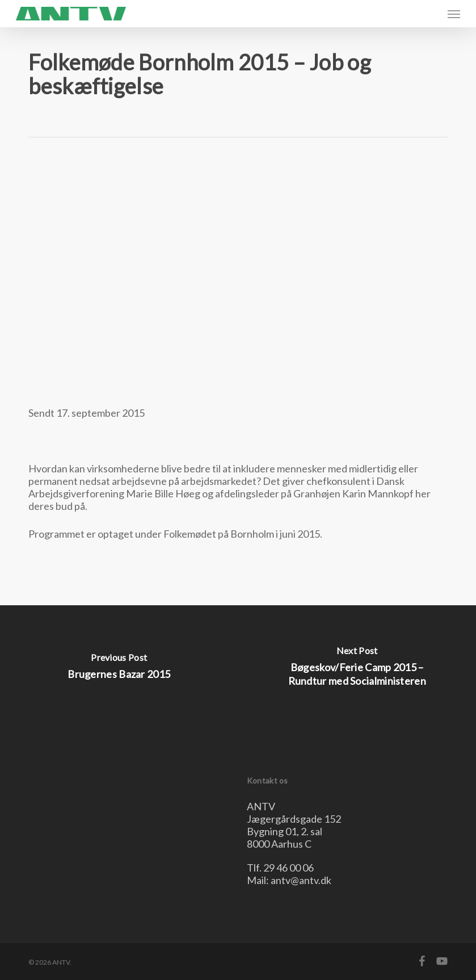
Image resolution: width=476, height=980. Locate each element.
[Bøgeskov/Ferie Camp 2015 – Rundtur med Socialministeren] (357, 669)
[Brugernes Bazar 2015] (119, 669)
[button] (454, 14)
